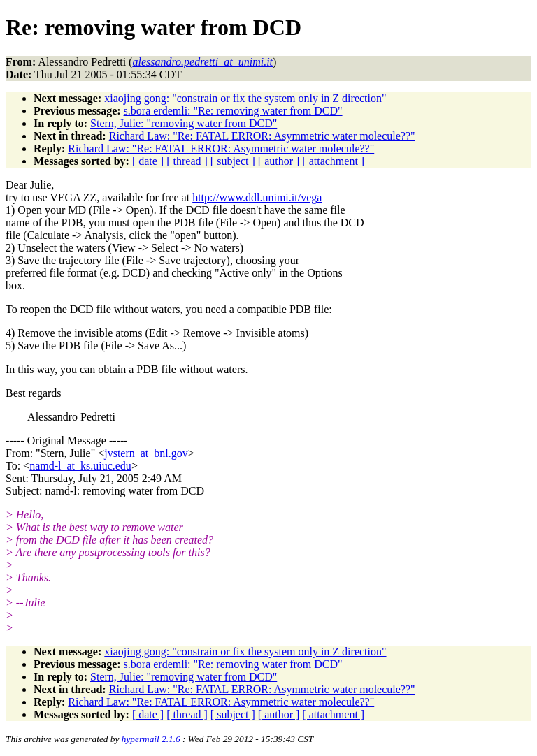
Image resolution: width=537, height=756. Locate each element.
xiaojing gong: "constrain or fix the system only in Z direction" (245, 98)
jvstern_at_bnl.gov (146, 453)
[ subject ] (233, 161)
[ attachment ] (333, 161)
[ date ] (148, 161)
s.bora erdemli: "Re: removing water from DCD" (233, 111)
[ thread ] (187, 161)
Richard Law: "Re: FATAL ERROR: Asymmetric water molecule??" (262, 136)
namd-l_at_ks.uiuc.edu (80, 466)
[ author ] (279, 161)
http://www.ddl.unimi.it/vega (257, 197)
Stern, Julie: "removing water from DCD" (184, 123)
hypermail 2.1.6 (151, 739)
